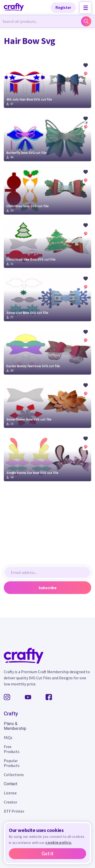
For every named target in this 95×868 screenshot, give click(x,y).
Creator (11, 802)
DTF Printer (14, 811)
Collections (14, 775)
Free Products (12, 749)
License (10, 793)
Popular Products (12, 763)
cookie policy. (59, 842)
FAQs (8, 737)
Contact (11, 784)
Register (63, 7)
